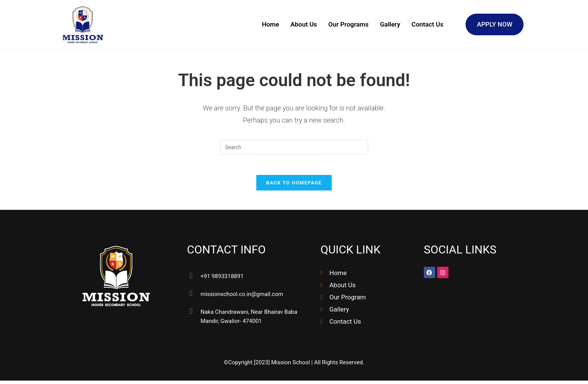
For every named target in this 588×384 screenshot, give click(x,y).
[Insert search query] (294, 148)
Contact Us (428, 25)
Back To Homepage (294, 186)
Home (271, 25)
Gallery (390, 25)
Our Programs (348, 25)
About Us (304, 25)
